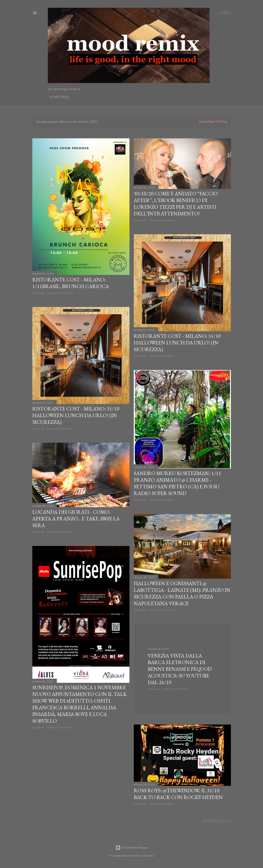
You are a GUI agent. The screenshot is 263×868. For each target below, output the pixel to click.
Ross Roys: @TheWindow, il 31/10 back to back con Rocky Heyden (178, 794)
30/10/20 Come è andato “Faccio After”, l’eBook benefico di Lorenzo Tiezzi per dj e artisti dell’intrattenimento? (176, 204)
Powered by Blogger (132, 848)
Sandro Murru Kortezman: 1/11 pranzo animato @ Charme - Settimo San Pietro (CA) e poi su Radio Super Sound (177, 483)
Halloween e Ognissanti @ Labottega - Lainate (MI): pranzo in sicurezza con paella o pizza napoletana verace (182, 593)
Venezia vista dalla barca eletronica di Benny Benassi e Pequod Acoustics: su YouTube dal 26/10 (180, 669)
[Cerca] (225, 13)
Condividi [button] (38, 293)
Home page (59, 97)
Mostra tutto (213, 122)
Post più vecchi (217, 821)
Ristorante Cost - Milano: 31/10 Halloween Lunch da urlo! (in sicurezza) (177, 343)
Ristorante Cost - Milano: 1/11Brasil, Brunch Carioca (71, 283)
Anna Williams (145, 856)
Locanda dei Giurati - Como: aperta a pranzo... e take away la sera (76, 519)
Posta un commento (60, 293)
